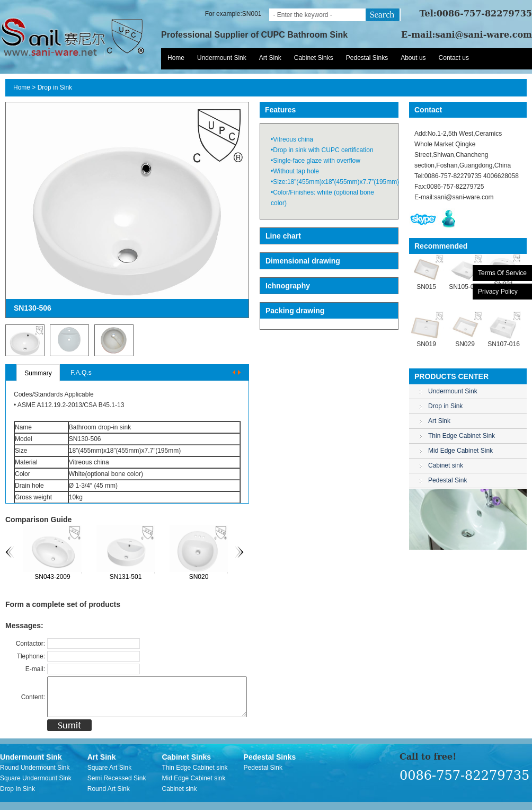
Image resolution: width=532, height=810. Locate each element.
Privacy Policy (498, 292)
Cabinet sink (446, 465)
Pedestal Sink (447, 480)
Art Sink (270, 58)
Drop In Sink (17, 797)
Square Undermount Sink (36, 786)
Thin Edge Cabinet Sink (462, 436)
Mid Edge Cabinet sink (193, 786)
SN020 (202, 577)
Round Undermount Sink (35, 776)
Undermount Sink (222, 58)
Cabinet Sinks (314, 58)
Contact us (454, 58)
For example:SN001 (233, 14)
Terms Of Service (502, 273)
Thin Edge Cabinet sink (194, 776)
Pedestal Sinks (367, 58)
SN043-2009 (55, 577)
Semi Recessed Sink (117, 786)
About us (413, 58)
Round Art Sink (109, 797)
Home (176, 58)
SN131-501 (128, 577)
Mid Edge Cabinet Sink (460, 451)
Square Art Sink (109, 776)
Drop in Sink (55, 87)
